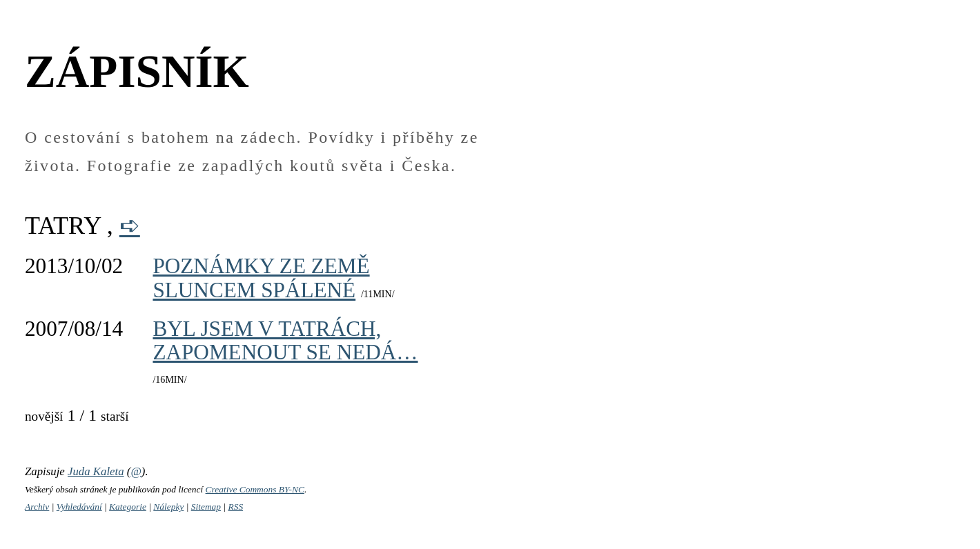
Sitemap (206, 507)
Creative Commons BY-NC (255, 489)
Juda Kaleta (96, 471)
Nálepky (168, 507)
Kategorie (128, 507)
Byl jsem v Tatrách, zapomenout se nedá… (285, 340)
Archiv (37, 507)
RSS (235, 507)
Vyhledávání (79, 507)
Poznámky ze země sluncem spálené (261, 278)
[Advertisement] (676, 253)
